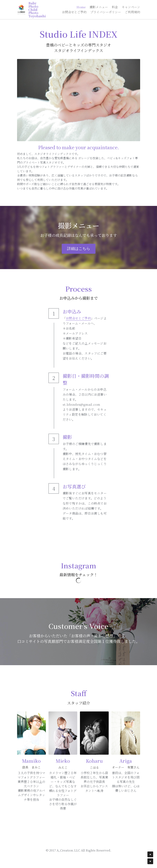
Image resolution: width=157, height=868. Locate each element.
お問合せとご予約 (78, 318)
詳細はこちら (79, 249)
